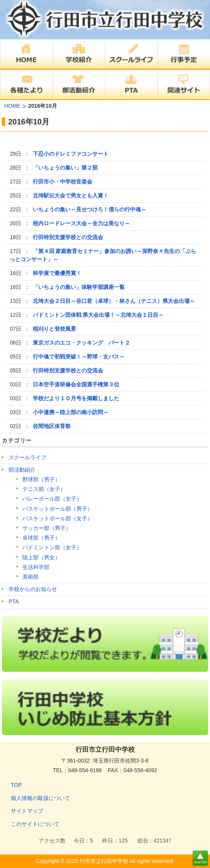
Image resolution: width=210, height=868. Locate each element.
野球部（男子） (41, 479)
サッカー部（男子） (47, 528)
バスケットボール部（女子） (58, 518)
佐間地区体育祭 (52, 426)
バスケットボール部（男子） (58, 509)
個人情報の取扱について (41, 798)
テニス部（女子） (44, 489)
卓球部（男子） (41, 538)
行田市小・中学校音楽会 (63, 182)
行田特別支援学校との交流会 (68, 237)
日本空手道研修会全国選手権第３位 (76, 384)
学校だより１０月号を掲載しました (76, 398)
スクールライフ (27, 457)
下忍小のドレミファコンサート (71, 154)
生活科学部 (36, 567)
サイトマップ (27, 811)
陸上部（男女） (41, 557)
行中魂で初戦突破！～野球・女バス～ (79, 357)
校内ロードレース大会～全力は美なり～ (81, 223)
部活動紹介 (22, 470)
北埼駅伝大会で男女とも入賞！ (71, 195)
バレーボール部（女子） (52, 499)
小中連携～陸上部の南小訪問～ (71, 412)
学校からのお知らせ (33, 589)
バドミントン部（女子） (52, 547)
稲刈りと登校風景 (54, 329)
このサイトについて (35, 824)
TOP (16, 785)
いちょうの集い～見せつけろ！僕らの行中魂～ (90, 209)
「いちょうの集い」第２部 (65, 168)
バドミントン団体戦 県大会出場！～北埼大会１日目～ (98, 315)
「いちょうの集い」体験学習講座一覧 (79, 287)
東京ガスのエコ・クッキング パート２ (81, 343)
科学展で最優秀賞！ (57, 273)
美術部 (30, 577)
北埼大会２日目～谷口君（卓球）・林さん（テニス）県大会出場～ (114, 301)
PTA (14, 601)
